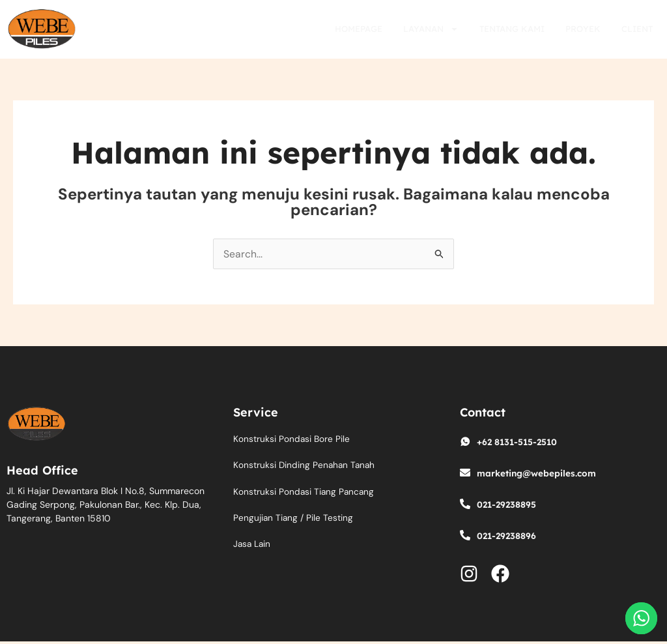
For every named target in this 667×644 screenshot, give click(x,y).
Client (637, 29)
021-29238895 (508, 505)
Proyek (583, 29)
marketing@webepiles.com (538, 473)
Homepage (359, 29)
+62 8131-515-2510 (519, 442)
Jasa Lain (253, 546)
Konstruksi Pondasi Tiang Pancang (305, 493)
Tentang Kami (512, 29)
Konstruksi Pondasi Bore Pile (292, 439)
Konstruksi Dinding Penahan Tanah (305, 466)
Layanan (431, 29)
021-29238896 (508, 536)
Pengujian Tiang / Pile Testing (294, 520)
